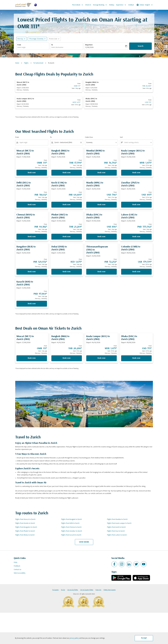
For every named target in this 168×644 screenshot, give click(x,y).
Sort (121, 137)
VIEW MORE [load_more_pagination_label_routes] (84, 542)
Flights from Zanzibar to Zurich (72, 531)
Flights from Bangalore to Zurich (26, 527)
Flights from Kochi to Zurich (116, 527)
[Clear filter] (81, 143)
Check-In (88, 5)
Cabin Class (89, 137)
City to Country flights (87, 590)
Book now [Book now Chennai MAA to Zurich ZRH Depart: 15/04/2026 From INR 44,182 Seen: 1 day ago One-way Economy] (32, 237)
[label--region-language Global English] (145, 5)
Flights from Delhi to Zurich (70, 523)
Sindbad (131, 5)
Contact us (18, 570)
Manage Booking (101, 5)
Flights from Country (110, 590)
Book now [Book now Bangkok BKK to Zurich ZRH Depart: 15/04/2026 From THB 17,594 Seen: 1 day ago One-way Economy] (67, 173)
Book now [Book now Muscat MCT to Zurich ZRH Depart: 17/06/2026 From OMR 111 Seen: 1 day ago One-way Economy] (32, 173)
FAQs (16, 562)
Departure (89, 45)
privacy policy (74, 638)
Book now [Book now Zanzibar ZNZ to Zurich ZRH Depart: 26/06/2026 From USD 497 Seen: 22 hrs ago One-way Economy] (136, 205)
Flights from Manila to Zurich (25, 523)
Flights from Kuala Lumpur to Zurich (119, 523)
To (52, 45)
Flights (26, 63)
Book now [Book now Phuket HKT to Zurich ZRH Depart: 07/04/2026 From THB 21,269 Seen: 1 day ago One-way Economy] (67, 237)
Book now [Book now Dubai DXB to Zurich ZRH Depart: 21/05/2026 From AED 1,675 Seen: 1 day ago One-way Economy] (67, 272)
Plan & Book (78, 5)
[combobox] (33, 47)
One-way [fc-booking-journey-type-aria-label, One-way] (20, 39)
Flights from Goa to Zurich (116, 531)
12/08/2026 (89, 47)
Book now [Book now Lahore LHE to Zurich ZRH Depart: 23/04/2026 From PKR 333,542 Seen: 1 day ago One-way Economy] (136, 237)
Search (141, 46)
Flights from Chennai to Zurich (71, 527)
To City (63, 590)
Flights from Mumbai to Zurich (117, 519)
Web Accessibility (20, 573)
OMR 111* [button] (29, 27)
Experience (122, 5)
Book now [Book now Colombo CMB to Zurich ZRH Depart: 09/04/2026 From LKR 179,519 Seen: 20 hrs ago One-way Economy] (136, 272)
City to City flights (73, 590)
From (19, 45)
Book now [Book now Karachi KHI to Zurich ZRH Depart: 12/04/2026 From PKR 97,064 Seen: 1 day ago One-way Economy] (32, 304)
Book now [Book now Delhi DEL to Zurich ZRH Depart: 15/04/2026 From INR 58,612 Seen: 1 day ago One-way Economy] (32, 205)
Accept (144, 638)
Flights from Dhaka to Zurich (25, 535)
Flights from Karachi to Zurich (71, 535)
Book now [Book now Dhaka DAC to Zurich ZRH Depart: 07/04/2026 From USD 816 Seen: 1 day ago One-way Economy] (101, 237)
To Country (56, 590)
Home (17, 63)
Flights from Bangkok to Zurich (71, 519)
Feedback (17, 566)
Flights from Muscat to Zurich (25, 519)
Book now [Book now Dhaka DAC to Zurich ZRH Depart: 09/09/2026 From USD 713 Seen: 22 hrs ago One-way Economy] (136, 358)
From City (98, 590)
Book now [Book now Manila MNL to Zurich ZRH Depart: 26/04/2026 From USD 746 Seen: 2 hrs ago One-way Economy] (101, 205)
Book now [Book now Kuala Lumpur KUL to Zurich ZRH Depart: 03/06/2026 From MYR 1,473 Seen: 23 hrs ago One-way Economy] (136, 173)
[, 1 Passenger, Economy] (36, 39)
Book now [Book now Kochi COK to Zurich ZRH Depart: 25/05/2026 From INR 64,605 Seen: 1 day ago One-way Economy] (67, 205)
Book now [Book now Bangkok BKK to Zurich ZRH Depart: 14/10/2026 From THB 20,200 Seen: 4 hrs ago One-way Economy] (67, 358)
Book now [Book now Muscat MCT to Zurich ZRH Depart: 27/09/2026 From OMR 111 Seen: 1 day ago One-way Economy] (32, 358)
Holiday (112, 5)
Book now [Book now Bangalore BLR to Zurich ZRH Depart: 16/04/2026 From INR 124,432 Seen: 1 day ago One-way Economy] (32, 272)
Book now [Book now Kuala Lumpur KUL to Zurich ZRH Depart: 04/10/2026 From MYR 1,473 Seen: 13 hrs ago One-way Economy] (101, 358)
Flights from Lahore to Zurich (117, 535)
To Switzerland (38, 63)
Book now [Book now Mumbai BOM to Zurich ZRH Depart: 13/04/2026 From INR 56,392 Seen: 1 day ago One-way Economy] (101, 173)
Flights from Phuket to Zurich (25, 531)
